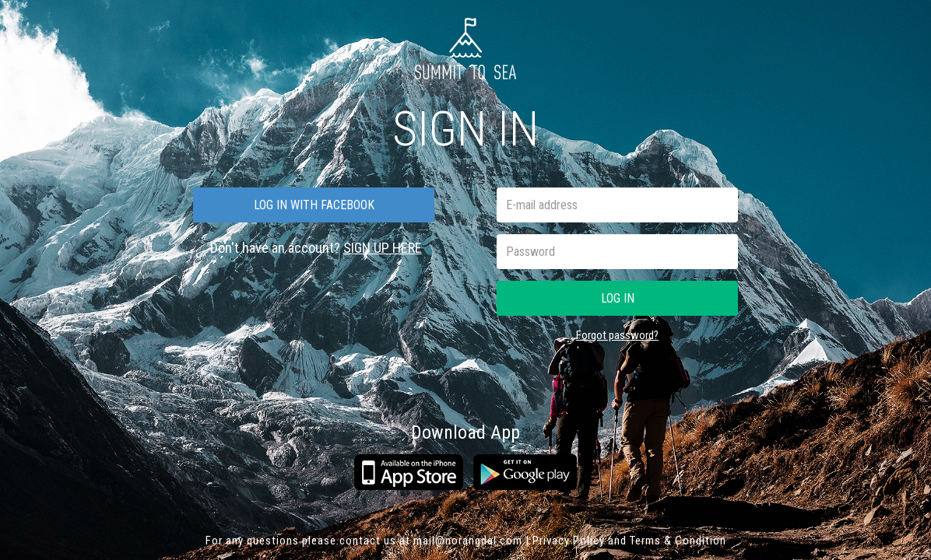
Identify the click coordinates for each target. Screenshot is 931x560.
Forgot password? (617, 335)
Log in (618, 298)
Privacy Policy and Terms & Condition (629, 541)
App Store (409, 472)
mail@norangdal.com (468, 541)
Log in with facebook (314, 205)
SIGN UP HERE (383, 248)
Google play (525, 472)
